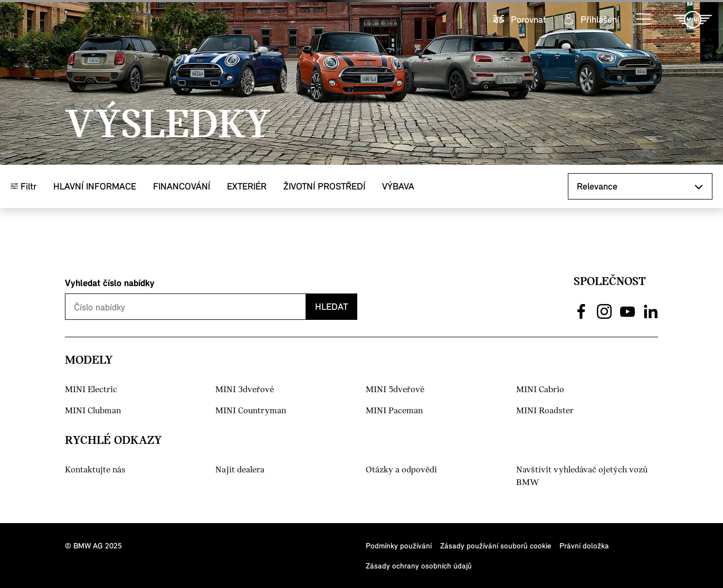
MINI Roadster (545, 411)
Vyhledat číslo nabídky (110, 283)
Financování (182, 186)
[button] (644, 20)
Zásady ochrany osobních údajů (419, 566)
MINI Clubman (93, 411)
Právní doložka (584, 546)
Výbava (398, 186)
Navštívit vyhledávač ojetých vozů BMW (582, 476)
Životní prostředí (324, 186)
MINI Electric (91, 390)
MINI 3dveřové (245, 390)
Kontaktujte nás (95, 470)
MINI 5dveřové (395, 390)
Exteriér (247, 186)
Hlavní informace (95, 186)
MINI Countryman (251, 411)
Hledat (331, 306)
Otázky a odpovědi (401, 470)
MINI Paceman (394, 411)
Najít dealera (240, 470)
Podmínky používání (399, 546)
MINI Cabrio (540, 390)
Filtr (23, 186)
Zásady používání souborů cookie (496, 546)
